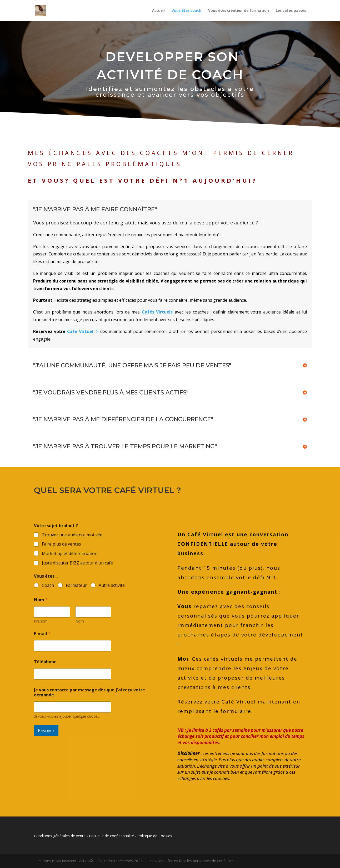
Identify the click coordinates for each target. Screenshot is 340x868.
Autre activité (112, 585)
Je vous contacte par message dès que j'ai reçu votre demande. (89, 692)
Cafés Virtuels (157, 312)
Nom (80, 621)
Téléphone (45, 662)
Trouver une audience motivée (72, 535)
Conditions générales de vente (60, 836)
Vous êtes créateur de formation (239, 11)
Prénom (41, 621)
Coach (48, 585)
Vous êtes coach (186, 11)
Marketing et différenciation (70, 554)
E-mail (42, 634)
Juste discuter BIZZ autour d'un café (77, 563)
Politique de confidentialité (111, 836)
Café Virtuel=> (83, 331)
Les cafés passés (291, 11)
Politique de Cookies (155, 836)
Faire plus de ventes (61, 544)
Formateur (76, 585)
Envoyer (46, 730)
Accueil (158, 11)
